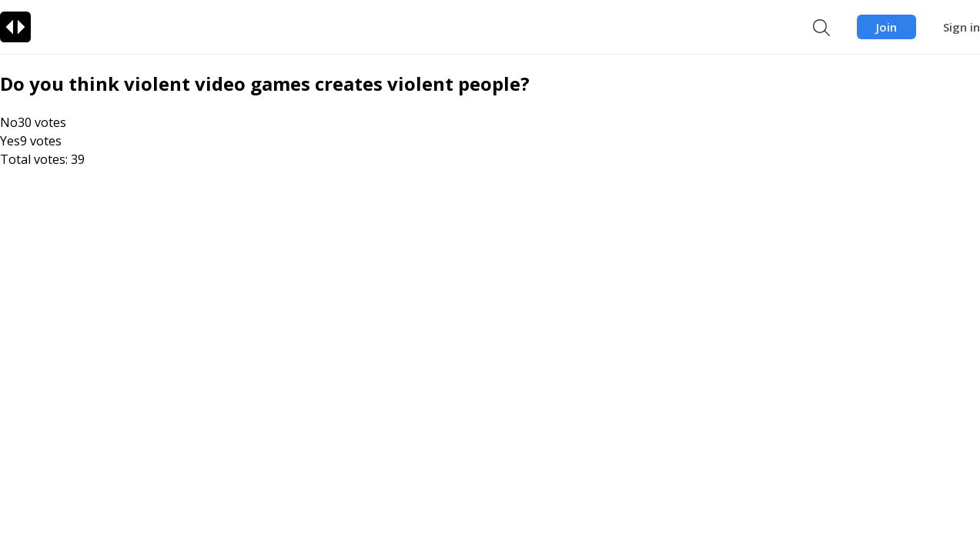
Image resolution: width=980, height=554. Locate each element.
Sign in (962, 27)
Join (886, 27)
